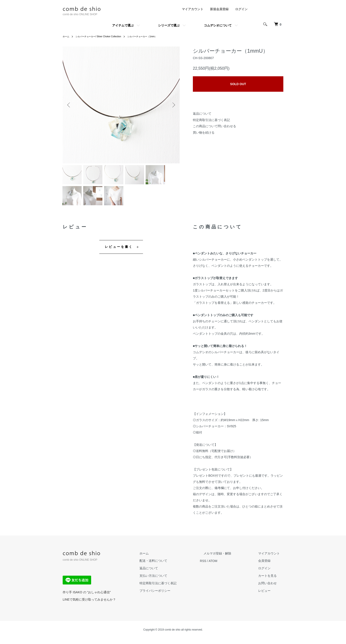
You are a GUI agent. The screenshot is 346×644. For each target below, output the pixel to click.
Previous (69, 105)
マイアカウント (193, 9)
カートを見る (271, 581)
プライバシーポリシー (173, 596)
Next (173, 105)
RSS (217, 566)
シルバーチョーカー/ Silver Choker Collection (104, 36)
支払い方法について (171, 581)
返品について (202, 114)
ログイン (241, 9)
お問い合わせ (271, 589)
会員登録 (268, 566)
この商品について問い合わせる (214, 126)
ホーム (67, 36)
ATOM (227, 566)
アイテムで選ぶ (123, 25)
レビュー (268, 596)
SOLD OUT (238, 84)
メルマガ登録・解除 (228, 559)
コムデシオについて (218, 25)
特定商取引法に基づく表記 (211, 120)
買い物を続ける (204, 133)
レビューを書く (119, 252)
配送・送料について (171, 566)
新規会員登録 (219, 9)
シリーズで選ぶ (169, 25)
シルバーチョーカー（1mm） (154, 36)
